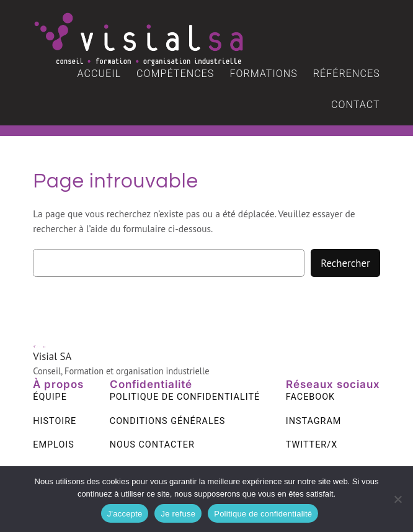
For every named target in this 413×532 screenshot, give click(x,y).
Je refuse (178, 514)
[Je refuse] (397, 499)
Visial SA (52, 356)
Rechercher (345, 263)
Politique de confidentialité (263, 514)
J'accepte (125, 514)
